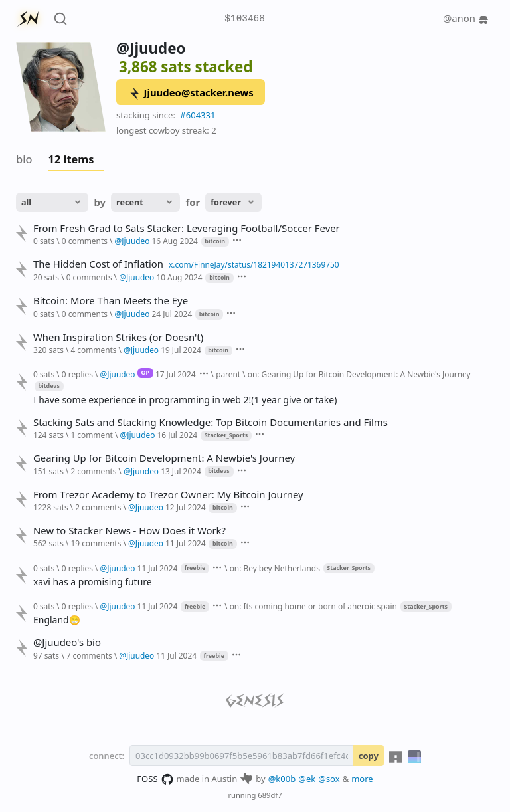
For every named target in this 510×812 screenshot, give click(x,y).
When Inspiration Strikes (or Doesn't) (118, 337)
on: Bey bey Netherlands (275, 568)
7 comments (89, 655)
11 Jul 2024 (186, 543)
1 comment (91, 435)
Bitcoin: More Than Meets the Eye (111, 301)
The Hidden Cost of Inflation (98, 264)
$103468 (244, 19)
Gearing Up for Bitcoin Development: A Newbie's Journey (164, 458)
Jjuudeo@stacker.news (191, 93)
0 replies (77, 374)
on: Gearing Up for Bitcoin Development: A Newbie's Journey (359, 374)
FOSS (155, 779)
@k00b (282, 779)
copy (369, 756)
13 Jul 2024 (181, 471)
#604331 (198, 115)
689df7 (270, 795)
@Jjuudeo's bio (67, 642)
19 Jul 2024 (181, 350)
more (362, 779)
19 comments (96, 543)
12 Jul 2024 (186, 507)
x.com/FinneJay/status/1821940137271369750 (254, 264)
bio (24, 159)
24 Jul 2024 (172, 314)
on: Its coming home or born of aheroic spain (313, 606)
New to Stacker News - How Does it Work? (129, 531)
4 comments (93, 350)
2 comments (93, 471)
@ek (307, 779)
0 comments (85, 241)
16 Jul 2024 (177, 435)
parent (228, 374)
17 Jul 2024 (176, 374)
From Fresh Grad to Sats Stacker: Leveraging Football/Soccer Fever (187, 228)
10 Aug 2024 (179, 277)
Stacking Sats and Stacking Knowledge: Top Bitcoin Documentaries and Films (211, 422)
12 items (71, 159)
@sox (329, 779)
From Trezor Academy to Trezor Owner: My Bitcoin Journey (168, 495)
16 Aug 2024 (175, 241)
